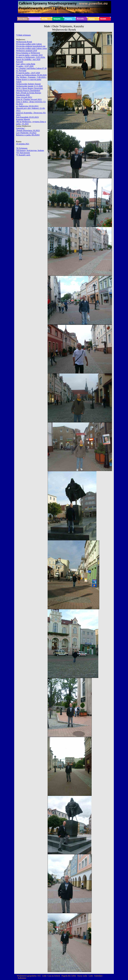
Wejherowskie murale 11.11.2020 (29, 86)
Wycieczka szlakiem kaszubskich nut (31, 46)
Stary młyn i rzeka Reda (26, 64)
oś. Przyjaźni (21, 71)
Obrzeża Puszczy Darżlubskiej (28, 91)
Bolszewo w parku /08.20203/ (28, 135)
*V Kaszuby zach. (23, 155)
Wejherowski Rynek (24, 42)
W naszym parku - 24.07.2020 (28, 73)
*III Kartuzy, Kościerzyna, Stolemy (30, 150)
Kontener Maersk (23, 119)
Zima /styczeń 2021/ (24, 97)
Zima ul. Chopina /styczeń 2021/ (29, 99)
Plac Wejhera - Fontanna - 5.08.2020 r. (31, 77)
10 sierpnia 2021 (23, 144)
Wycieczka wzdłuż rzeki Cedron (29, 44)
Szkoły (19, 82)
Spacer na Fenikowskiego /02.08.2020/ (31, 75)
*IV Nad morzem (23, 153)
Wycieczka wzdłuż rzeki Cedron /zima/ (32, 48)
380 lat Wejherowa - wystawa (28, 122)
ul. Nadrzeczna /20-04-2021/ (27, 106)
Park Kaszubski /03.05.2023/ (27, 117)
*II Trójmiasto (22, 148)
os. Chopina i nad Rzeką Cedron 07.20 (31, 68)
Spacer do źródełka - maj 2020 (28, 59)
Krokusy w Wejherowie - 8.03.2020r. (31, 57)
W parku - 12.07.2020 (25, 66)
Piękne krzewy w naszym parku (29, 79)
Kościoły (20, 62)
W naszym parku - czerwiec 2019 (29, 55)
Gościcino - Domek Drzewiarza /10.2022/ (28, 129)
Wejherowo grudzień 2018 (26, 51)
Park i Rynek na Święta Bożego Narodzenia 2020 (28, 94)
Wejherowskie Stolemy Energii (28, 84)
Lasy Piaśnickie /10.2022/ (26, 133)
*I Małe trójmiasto (23, 35)
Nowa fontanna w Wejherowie (28, 53)
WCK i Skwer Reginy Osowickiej (29, 88)
